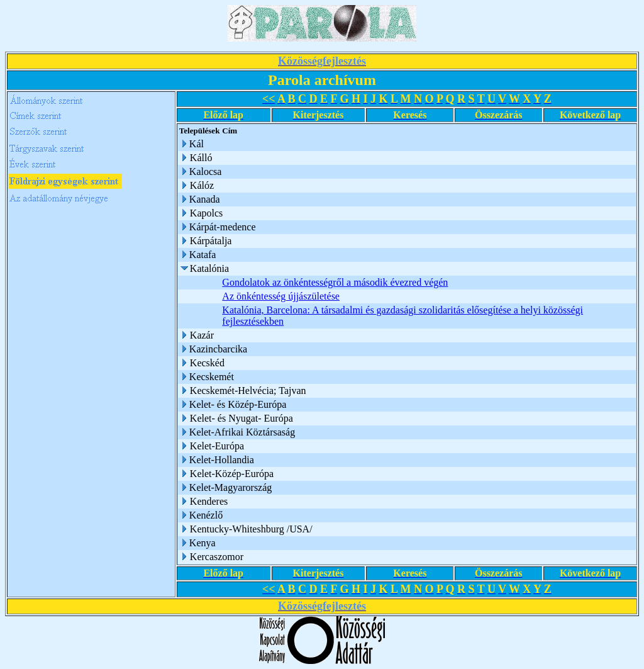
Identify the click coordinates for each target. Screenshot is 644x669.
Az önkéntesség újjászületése (281, 296)
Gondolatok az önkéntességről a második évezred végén (335, 282)
